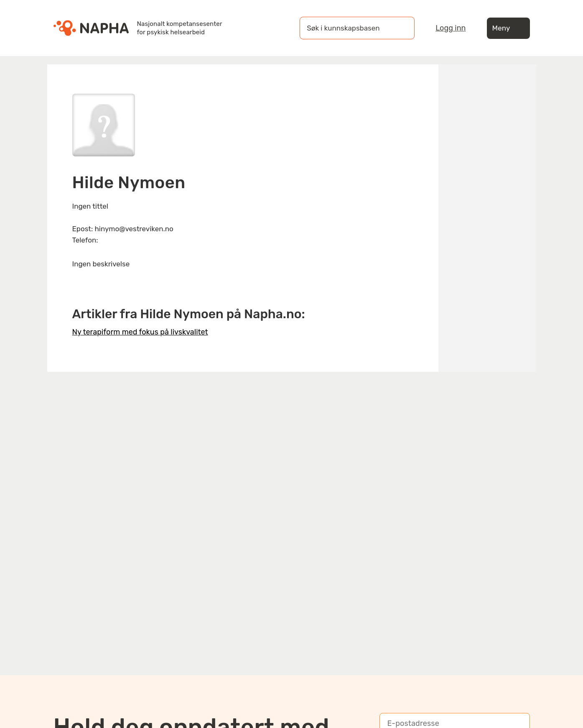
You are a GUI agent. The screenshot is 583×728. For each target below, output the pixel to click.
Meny (508, 28)
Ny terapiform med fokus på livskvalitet (140, 332)
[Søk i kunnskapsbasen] (349, 28)
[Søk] (400, 28)
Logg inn (451, 28)
